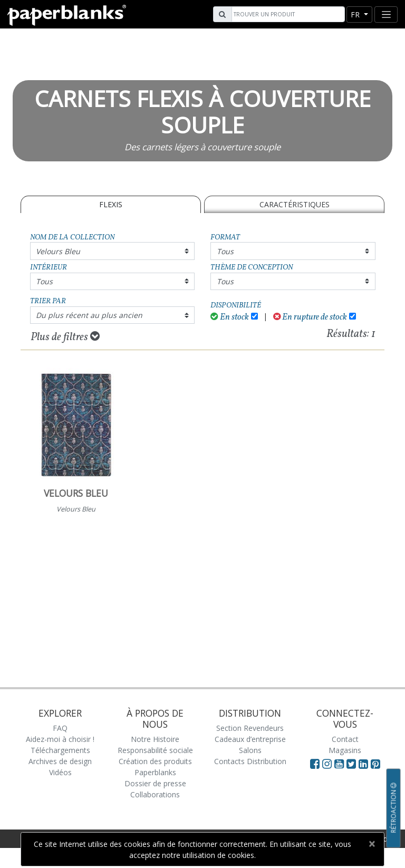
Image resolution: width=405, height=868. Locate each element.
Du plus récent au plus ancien (89, 315)
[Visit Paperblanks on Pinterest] (375, 764)
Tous (225, 251)
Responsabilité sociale (155, 750)
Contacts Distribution (250, 761)
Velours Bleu (58, 251)
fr (356, 15)
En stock (230, 317)
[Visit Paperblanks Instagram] (327, 764)
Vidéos (60, 772)
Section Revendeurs (250, 728)
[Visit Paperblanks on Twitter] (353, 764)
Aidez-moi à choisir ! (60, 739)
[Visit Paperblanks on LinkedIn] (365, 764)
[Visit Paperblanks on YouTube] (340, 764)
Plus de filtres (65, 337)
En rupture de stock (310, 317)
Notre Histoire (155, 739)
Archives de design (60, 761)
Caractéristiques (295, 204)
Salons (250, 750)
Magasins (345, 750)
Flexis (111, 204)
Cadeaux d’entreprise (250, 739)
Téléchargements (60, 750)
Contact (345, 739)
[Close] (372, 844)
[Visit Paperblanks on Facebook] (315, 764)
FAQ (60, 728)
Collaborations (155, 794)
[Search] (287, 14)
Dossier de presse (155, 783)
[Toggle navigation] (386, 15)
